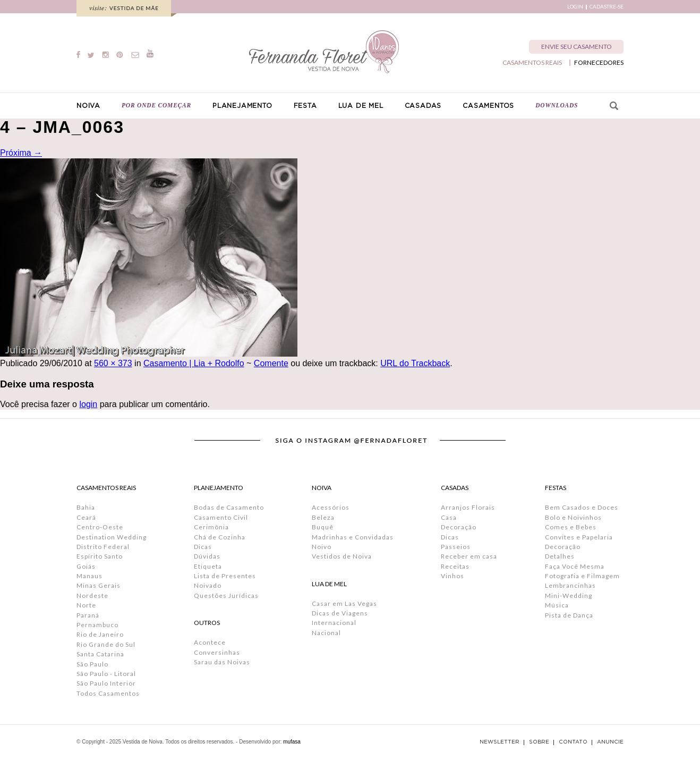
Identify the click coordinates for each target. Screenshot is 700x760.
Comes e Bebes (571, 527)
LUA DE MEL (361, 106)
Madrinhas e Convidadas (353, 537)
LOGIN (575, 7)
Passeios (456, 547)
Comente (271, 363)
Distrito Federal (103, 547)
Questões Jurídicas (226, 596)
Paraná (88, 615)
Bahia (86, 507)
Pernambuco (97, 625)
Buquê (323, 527)
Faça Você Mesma (575, 566)
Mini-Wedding (569, 596)
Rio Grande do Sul (106, 644)
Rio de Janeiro (100, 634)
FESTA (305, 106)
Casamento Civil (221, 517)
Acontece (210, 642)
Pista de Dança (569, 615)
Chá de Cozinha (220, 537)
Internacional (334, 623)
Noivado (208, 585)
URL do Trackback (415, 363)
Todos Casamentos (108, 693)
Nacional (326, 633)
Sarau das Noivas (222, 662)
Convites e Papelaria (579, 537)
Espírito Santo (100, 556)
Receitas (455, 566)
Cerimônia (211, 527)
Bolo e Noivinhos (573, 517)
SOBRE (539, 742)
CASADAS (423, 106)
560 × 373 (113, 363)
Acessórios (331, 507)
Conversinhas (217, 652)
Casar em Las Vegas (344, 603)
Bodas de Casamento (229, 507)
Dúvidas (207, 556)
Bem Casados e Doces (582, 507)
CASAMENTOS (488, 106)
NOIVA (88, 106)
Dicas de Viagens (340, 613)
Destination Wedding (112, 537)
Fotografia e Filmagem (582, 576)
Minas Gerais (99, 585)
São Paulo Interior (106, 683)
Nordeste (92, 596)
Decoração (459, 527)
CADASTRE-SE (607, 7)
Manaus (89, 576)
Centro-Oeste (100, 527)
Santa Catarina (100, 654)
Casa (449, 517)
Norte (86, 605)
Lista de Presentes (225, 576)
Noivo (322, 547)
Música (557, 605)
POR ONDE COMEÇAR (156, 105)
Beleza (323, 517)
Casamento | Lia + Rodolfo (194, 363)
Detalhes (560, 556)
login (88, 404)
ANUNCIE (610, 742)
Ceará (86, 517)
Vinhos (453, 576)
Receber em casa (469, 556)
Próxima (21, 153)
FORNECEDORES (599, 63)
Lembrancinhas (570, 585)
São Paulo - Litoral (106, 674)
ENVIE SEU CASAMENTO (577, 47)
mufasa (292, 742)
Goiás (86, 566)
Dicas (203, 547)
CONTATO (573, 742)
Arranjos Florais (468, 507)
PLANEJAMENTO (242, 106)
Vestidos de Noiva (342, 556)
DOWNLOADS (557, 105)
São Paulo (92, 664)
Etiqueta (208, 566)
